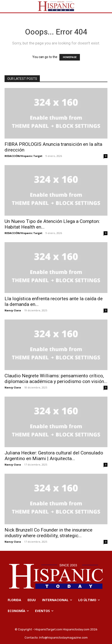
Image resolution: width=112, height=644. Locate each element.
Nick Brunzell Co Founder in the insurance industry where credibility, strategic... (48, 533)
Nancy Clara (13, 310)
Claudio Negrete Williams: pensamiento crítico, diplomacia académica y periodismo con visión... (56, 379)
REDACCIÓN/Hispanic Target (23, 156)
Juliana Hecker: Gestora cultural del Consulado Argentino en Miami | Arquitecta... (54, 456)
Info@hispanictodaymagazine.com (63, 638)
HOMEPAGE (70, 57)
